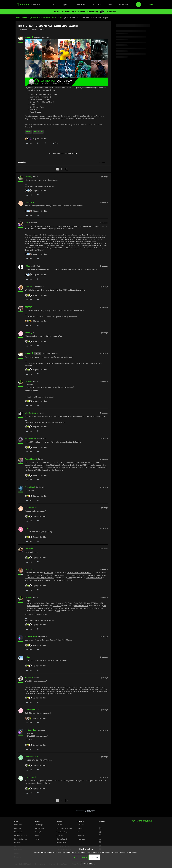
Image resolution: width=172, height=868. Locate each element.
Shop (16, 821)
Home (18, 18)
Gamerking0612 (31, 710)
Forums (51, 5)
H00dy (28, 266)
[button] (151, 5)
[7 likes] (35, 586)
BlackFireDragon (31, 413)
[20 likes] (36, 275)
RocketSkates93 (31, 459)
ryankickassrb (30, 508)
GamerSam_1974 (32, 757)
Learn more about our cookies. (126, 852)
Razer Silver (124, 5)
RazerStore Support (63, 832)
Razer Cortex (45, 18)
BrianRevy (29, 677)
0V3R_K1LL (29, 286)
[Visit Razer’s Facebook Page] (100, 825)
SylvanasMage (31, 438)
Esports (38, 835)
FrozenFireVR (30, 487)
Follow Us (102, 821)
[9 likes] (35, 516)
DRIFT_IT (28, 307)
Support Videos (61, 843)
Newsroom (81, 832)
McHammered (30, 777)
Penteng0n (29, 549)
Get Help (59, 825)
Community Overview (30, 18)
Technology (39, 825)
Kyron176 (29, 569)
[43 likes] (36, 139)
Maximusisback (31, 636)
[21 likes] (36, 211)
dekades (28, 37)
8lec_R (28, 528)
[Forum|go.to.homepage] (28, 5)
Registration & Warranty (64, 828)
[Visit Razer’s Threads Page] (100, 832)
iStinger (28, 657)
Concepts (38, 832)
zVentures (81, 835)
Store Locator (19, 832)
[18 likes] (36, 370)
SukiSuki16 (29, 202)
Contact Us (81, 839)
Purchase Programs (21, 835)
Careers (80, 828)
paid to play (38, 132)
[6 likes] (35, 765)
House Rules (80, 5)
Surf (27, 223)
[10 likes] (36, 341)
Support (65, 5)
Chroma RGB (40, 828)
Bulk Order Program (21, 839)
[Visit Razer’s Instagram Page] (100, 829)
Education (18, 843)
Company (81, 821)
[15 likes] (36, 295)
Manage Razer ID (62, 839)
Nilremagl (29, 333)
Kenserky (28, 177)
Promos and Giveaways (102, 5)
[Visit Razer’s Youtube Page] (100, 839)
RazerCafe (18, 828)
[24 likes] (36, 191)
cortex (28, 132)
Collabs (38, 839)
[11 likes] (36, 321)
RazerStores (18, 825)
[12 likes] (36, 496)
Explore (38, 821)
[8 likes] (35, 666)
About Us (81, 825)
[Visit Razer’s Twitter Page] (100, 836)
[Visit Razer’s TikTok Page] (100, 843)
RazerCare (60, 835)
